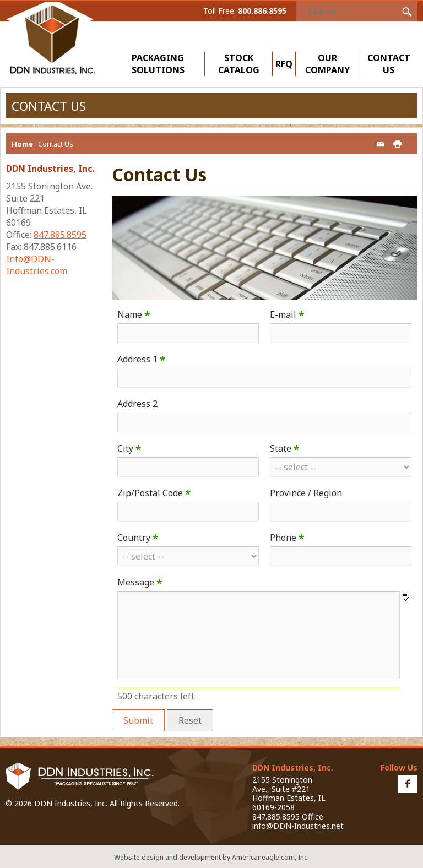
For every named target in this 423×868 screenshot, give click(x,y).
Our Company (330, 64)
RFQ (284, 64)
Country (138, 538)
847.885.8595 (60, 235)
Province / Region (306, 493)
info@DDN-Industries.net (298, 826)
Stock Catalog (239, 64)
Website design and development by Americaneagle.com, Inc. (211, 857)
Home (22, 144)
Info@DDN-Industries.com (37, 265)
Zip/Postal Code (154, 493)
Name (134, 314)
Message (140, 582)
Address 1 (141, 359)
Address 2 (137, 404)
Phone (287, 538)
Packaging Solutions (161, 64)
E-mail (287, 314)
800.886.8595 (262, 11)
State (284, 448)
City (129, 448)
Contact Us (389, 64)
